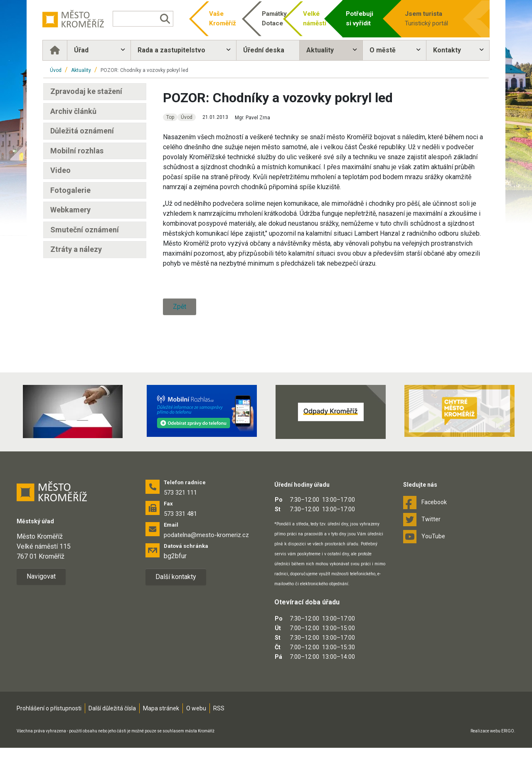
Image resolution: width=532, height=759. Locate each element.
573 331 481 (180, 514)
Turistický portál (432, 18)
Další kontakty (176, 577)
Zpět (180, 307)
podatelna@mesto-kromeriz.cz (206, 535)
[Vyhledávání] (144, 19)
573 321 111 (180, 493)
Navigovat (41, 576)
